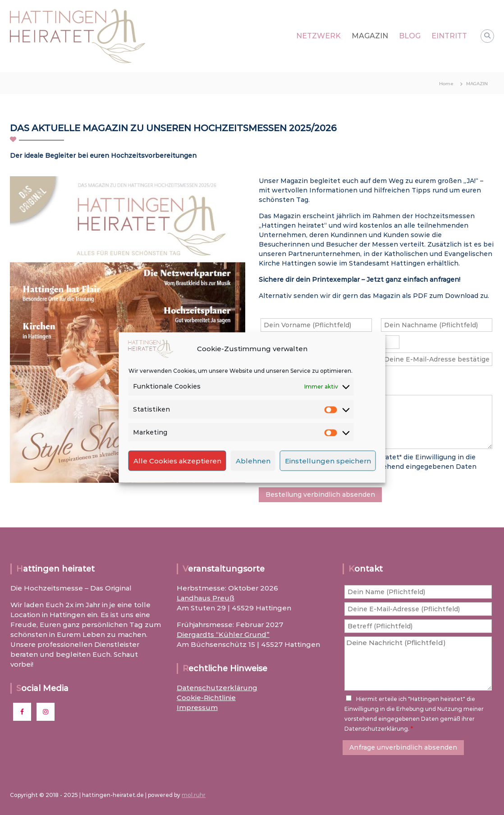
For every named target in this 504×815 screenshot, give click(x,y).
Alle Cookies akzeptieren (177, 460)
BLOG (410, 36)
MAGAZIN (370, 36)
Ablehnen (253, 460)
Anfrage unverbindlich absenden (403, 747)
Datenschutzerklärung (217, 688)
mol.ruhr (194, 795)
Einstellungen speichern (328, 460)
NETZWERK (318, 36)
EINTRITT (449, 36)
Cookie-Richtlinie (206, 698)
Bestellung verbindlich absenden (320, 494)
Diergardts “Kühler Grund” (223, 634)
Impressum (197, 707)
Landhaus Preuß (206, 598)
